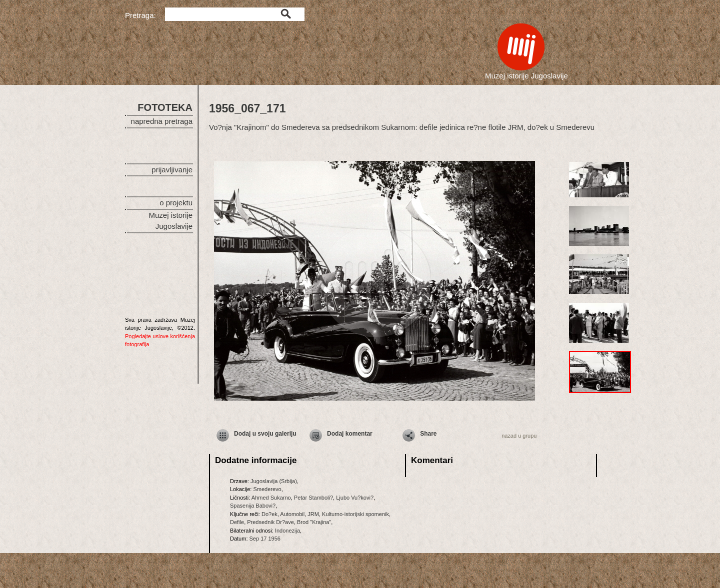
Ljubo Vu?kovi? (355, 498)
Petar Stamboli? (313, 498)
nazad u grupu (519, 436)
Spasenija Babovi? (253, 506)
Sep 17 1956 (265, 539)
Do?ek (269, 514)
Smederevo (267, 489)
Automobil (292, 514)
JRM (313, 514)
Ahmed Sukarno (271, 498)
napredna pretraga (162, 121)
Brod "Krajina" (314, 522)
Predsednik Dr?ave (270, 522)
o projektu (176, 203)
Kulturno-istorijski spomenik (355, 514)
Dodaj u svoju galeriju (265, 434)
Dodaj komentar (350, 434)
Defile (237, 522)
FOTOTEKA (165, 107)
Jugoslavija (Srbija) (274, 481)
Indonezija (287, 531)
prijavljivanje (172, 170)
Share (428, 434)
